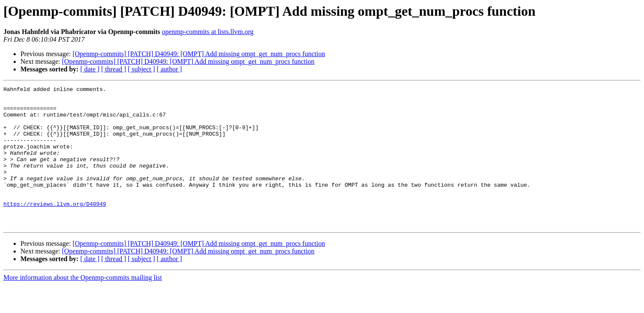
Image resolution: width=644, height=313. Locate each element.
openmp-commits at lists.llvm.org (208, 32)
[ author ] (169, 69)
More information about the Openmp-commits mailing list (83, 306)
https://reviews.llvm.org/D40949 (55, 228)
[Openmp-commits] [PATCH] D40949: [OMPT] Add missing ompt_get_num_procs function (199, 54)
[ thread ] (114, 69)
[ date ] (90, 69)
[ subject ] (141, 69)
